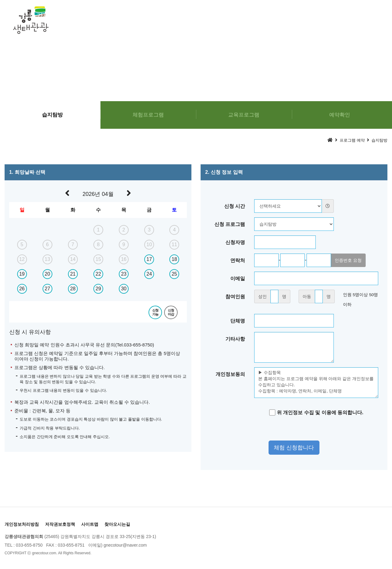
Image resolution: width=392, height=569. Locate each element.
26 (22, 289)
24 (149, 274)
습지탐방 (52, 115)
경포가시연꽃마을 (302, 15)
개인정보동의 (230, 374)
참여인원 (235, 297)
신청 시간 (235, 206)
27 (47, 289)
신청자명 (235, 242)
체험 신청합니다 (294, 448)
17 (149, 259)
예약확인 (340, 115)
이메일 (238, 279)
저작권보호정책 (60, 524)
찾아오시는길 (117, 524)
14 (73, 259)
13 (47, 259)
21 (73, 274)
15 (98, 259)
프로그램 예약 (234, 15)
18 (174, 259)
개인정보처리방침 (22, 524)
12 (22, 259)
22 (98, 274)
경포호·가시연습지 (42, 15)
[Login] (98, 553)
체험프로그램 (110, 15)
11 (174, 244)
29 (98, 289)
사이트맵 (90, 524)
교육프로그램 (171, 15)
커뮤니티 (363, 15)
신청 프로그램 (230, 224)
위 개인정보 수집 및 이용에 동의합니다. (316, 412)
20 (47, 274)
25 (174, 274)
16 (124, 259)
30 (124, 289)
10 (149, 244)
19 (22, 274)
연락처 (238, 260)
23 (124, 274)
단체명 (238, 321)
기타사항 (235, 339)
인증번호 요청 (348, 260)
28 (73, 289)
